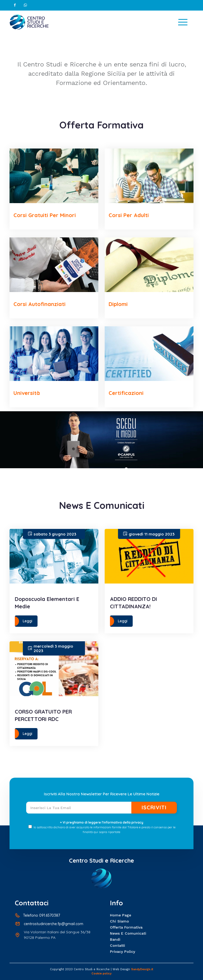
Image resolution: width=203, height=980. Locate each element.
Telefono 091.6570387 (41, 915)
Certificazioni (126, 393)
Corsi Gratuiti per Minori (45, 215)
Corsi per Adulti (129, 215)
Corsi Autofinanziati (40, 304)
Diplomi (118, 304)
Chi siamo (119, 921)
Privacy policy (123, 952)
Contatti (117, 945)
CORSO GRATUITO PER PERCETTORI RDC (43, 715)
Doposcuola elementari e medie (47, 603)
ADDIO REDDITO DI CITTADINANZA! (133, 603)
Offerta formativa (126, 927)
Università (27, 393)
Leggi (27, 621)
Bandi (115, 939)
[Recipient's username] (79, 808)
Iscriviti (154, 807)
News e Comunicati (128, 933)
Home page (121, 915)
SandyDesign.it (142, 969)
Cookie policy (101, 974)
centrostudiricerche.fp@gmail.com (54, 924)
